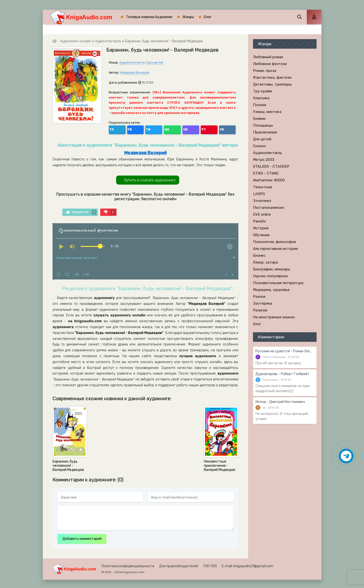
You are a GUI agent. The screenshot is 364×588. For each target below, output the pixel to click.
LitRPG (259, 194)
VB (156, 129)
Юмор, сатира (265, 262)
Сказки (259, 146)
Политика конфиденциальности (128, 565)
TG (113, 129)
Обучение (261, 235)
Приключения (265, 132)
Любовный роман (268, 57)
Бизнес (259, 255)
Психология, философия (274, 242)
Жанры (188, 17)
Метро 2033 (264, 160)
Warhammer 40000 (269, 180)
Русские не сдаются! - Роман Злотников (285, 351)
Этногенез (262, 201)
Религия (260, 310)
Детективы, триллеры (272, 84)
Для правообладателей (179, 565)
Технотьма (263, 187)
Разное (259, 297)
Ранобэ (259, 221)
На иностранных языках (274, 317)
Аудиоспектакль (132, 62)
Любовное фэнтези (270, 64)
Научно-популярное (270, 276)
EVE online (262, 214)
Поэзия (259, 105)
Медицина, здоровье (271, 290)
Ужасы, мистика (267, 112)
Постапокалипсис (269, 208)
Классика (261, 98)
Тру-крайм (263, 91)
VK (176, 129)
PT (166, 129)
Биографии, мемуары (271, 269)
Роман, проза (265, 71)
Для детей (155, 62)
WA (145, 129)
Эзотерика (263, 303)
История (261, 228)
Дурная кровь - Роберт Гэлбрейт (282, 374)
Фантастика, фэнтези (272, 78)
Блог (208, 17)
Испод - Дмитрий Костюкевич (280, 402)
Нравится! (81, 211)
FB (124, 129)
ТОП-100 (210, 565)
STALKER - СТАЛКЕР (271, 166)
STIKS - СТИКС (266, 173)
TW (134, 129)
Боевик (259, 119)
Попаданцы (263, 125)
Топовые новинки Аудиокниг (149, 17)
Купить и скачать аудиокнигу (150, 179)
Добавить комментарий (82, 537)
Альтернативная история (275, 249)
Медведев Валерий (135, 72)
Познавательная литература (278, 283)
